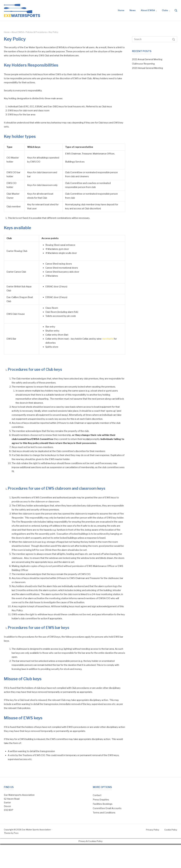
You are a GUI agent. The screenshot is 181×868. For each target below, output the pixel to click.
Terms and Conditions (104, 813)
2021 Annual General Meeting (147, 59)
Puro (16, 833)
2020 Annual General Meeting (147, 68)
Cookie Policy (171, 830)
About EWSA (148, 10)
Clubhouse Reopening (143, 64)
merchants (108, 339)
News (133, 10)
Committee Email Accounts (107, 808)
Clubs (165, 10)
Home (121, 10)
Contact (97, 795)
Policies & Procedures (36, 32)
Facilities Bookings (103, 804)
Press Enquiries (101, 800)
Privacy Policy (153, 830)
